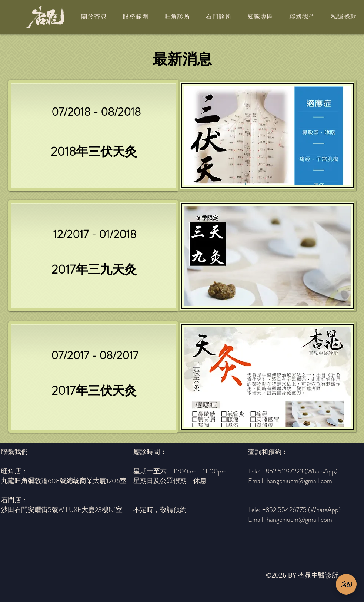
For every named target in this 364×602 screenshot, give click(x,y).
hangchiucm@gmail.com (299, 519)
